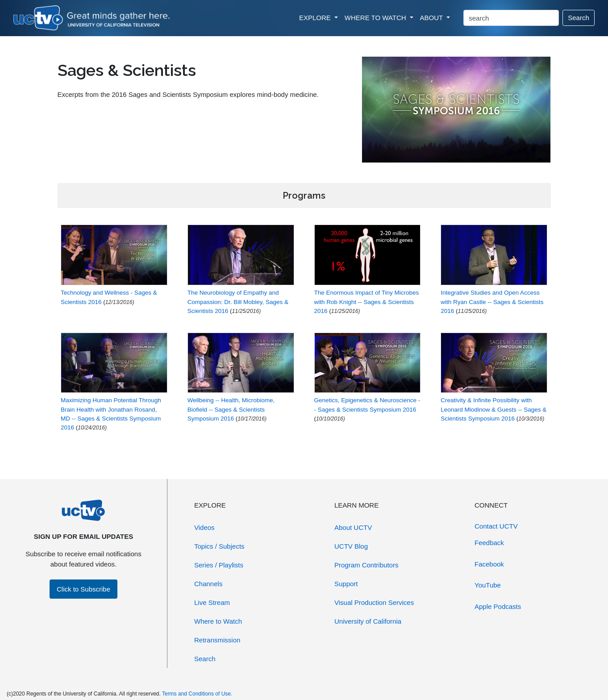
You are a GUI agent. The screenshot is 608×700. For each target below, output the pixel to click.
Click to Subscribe (83, 589)
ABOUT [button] (433, 18)
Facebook (489, 564)
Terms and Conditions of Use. (197, 694)
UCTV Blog (351, 546)
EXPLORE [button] (316, 18)
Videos (204, 527)
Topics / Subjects (219, 546)
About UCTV (353, 527)
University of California (368, 621)
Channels (208, 584)
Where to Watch (218, 621)
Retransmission (217, 640)
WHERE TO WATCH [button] (376, 18)
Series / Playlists (219, 565)
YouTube (488, 585)
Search (579, 18)
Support (346, 584)
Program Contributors (366, 565)
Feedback (489, 543)
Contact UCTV (496, 526)
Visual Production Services (374, 602)
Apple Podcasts (498, 606)
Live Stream (212, 602)
